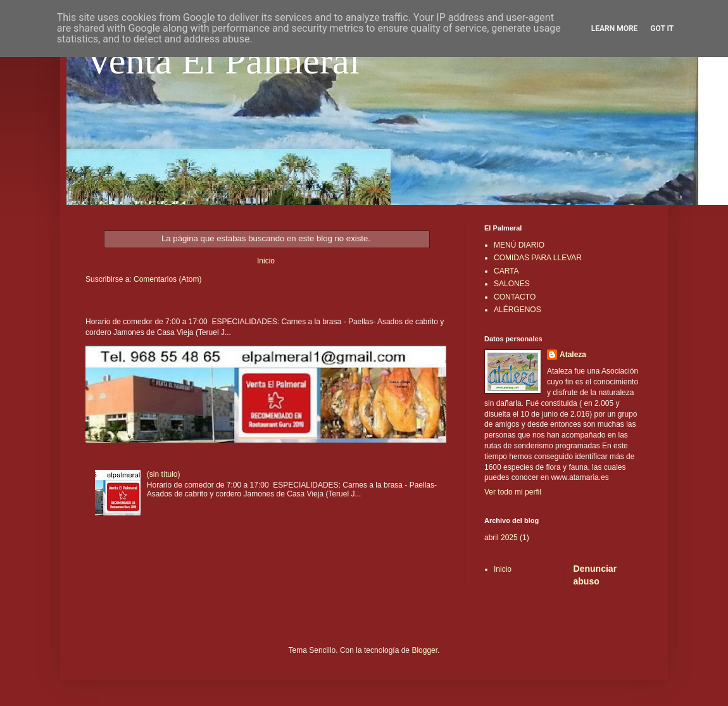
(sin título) (164, 474)
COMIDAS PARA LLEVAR (538, 258)
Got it (662, 28)
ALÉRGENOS (518, 310)
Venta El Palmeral (223, 61)
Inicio (266, 261)
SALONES (512, 284)
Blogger (424, 650)
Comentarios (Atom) (167, 279)
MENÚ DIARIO (519, 245)
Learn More (615, 28)
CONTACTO (515, 297)
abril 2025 (501, 538)
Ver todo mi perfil (513, 492)
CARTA (506, 271)
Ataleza (573, 355)
